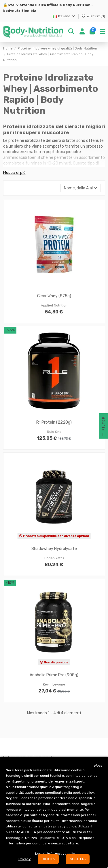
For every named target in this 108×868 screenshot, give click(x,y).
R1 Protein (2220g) (54, 422)
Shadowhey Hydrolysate (54, 549)
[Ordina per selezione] (80, 188)
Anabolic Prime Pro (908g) (54, 675)
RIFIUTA (48, 859)
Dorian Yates (54, 558)
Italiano (64, 16)
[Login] (82, 32)
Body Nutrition (77, 5)
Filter (103, 427)
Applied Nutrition (54, 305)
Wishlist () (93, 16)
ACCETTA (78, 859)
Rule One (54, 432)
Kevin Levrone (54, 685)
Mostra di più (14, 173)
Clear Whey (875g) (54, 296)
